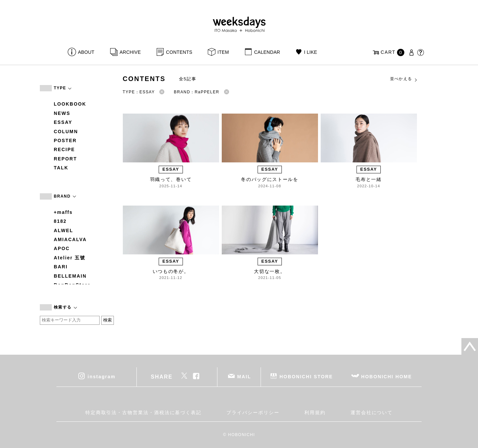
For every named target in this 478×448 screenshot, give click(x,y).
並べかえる (404, 79)
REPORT (65, 159)
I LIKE (311, 52)
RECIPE (64, 149)
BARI (61, 267)
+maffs (63, 212)
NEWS (62, 113)
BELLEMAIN (70, 276)
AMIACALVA (70, 239)
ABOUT (86, 52)
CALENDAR (267, 52)
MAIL (244, 376)
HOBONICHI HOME (387, 376)
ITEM (223, 52)
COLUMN (66, 132)
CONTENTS (179, 52)
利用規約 (315, 412)
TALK (61, 168)
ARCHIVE (130, 52)
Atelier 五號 (70, 258)
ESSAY (63, 122)
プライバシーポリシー (253, 412)
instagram (102, 376)
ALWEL (64, 230)
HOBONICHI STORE (306, 376)
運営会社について (372, 412)
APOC (62, 248)
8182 (60, 221)
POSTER (65, 140)
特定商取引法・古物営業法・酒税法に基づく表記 (143, 412)
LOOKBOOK (70, 104)
